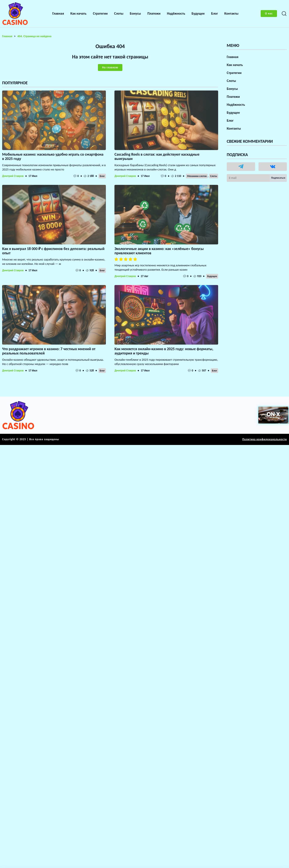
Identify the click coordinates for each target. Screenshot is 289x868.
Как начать (78, 13)
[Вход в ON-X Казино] (273, 415)
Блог (214, 13)
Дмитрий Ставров (13, 176)
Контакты (231, 13)
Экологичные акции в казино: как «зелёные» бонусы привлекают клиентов (159, 251)
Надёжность (176, 13)
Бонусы (135, 13)
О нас (269, 13)
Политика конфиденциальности (265, 439)
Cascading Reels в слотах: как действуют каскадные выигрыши (157, 156)
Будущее (198, 13)
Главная (58, 13)
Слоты (119, 13)
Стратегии (100, 13)
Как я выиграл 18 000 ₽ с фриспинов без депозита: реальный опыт (53, 251)
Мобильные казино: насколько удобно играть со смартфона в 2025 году (53, 156)
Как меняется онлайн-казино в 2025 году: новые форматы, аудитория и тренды (164, 351)
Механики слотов (197, 176)
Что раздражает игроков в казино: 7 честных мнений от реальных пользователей (49, 351)
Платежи (154, 13)
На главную (110, 67)
